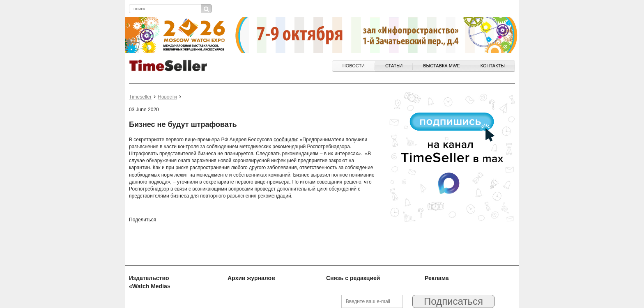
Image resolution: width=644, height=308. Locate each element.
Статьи (394, 66)
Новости (354, 66)
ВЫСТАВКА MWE (441, 66)
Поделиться (143, 220)
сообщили (285, 140)
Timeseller (140, 97)
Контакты (493, 66)
